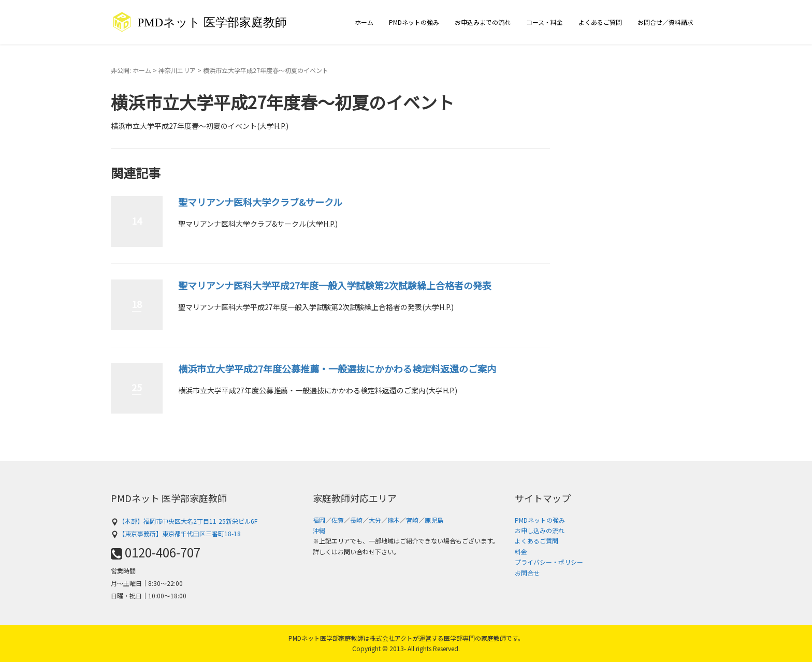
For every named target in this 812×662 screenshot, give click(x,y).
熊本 (394, 520)
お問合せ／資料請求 (665, 22)
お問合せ (527, 573)
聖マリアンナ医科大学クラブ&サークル (260, 202)
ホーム (364, 22)
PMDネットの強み (414, 22)
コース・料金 (545, 22)
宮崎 (412, 520)
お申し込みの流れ (540, 530)
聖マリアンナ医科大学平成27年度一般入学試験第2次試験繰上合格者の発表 (335, 285)
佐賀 (338, 520)
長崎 (356, 520)
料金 (521, 551)
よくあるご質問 (600, 22)
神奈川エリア (177, 70)
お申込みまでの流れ (483, 22)
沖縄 (319, 530)
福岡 (319, 520)
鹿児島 (434, 520)
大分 (375, 520)
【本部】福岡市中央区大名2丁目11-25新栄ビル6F (184, 521)
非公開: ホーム (131, 70)
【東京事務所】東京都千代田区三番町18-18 (176, 533)
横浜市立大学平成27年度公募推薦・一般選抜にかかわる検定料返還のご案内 (337, 369)
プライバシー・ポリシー (549, 562)
